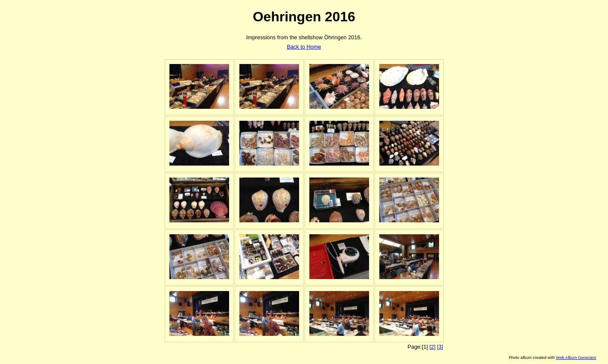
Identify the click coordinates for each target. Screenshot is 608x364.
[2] (432, 347)
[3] (440, 347)
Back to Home (304, 47)
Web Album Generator (576, 357)
